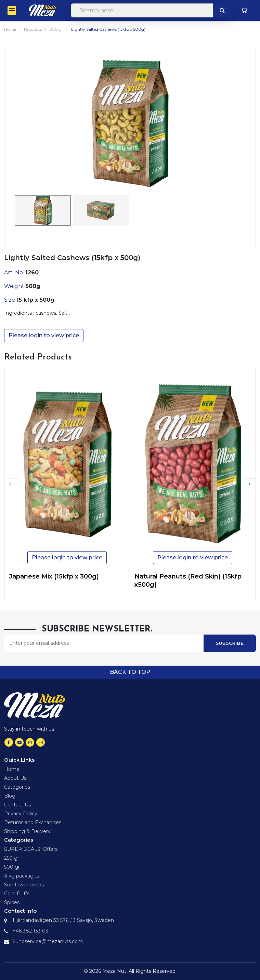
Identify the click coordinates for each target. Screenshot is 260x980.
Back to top (130, 672)
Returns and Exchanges (33, 822)
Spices (12, 902)
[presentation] (10, 484)
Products (33, 29)
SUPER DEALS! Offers (31, 849)
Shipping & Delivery (27, 831)
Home (10, 29)
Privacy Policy (21, 814)
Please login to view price (44, 335)
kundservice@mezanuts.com (48, 941)
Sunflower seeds (24, 885)
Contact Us (17, 805)
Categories (17, 787)
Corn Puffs (17, 894)
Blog (10, 796)
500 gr (56, 29)
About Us (15, 778)
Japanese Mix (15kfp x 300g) (54, 576)
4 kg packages (22, 876)
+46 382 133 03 (30, 931)
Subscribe (230, 643)
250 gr (12, 858)
